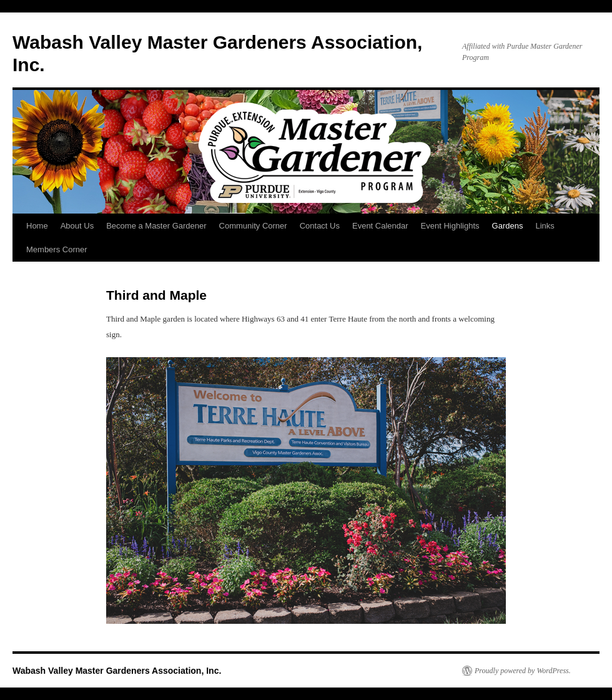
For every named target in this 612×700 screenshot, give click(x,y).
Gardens (508, 226)
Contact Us (320, 226)
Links (545, 226)
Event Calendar (380, 226)
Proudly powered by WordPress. (523, 671)
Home (37, 226)
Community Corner (253, 226)
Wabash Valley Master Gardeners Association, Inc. (117, 671)
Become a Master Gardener (156, 226)
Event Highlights (450, 226)
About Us (77, 226)
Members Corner (57, 249)
